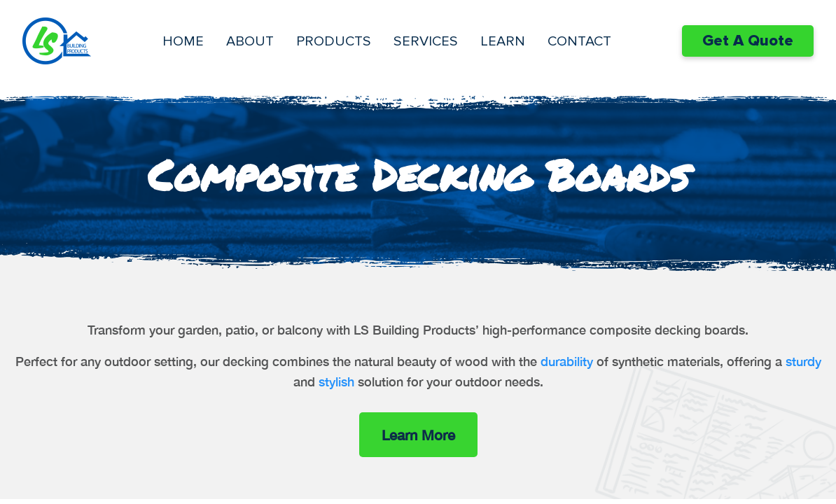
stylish (336, 381)
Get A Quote (748, 41)
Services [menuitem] (426, 41)
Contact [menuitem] (579, 41)
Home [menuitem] (183, 41)
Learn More (418, 435)
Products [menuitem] (334, 41)
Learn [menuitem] (503, 41)
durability (567, 361)
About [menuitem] (250, 41)
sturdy (803, 361)
